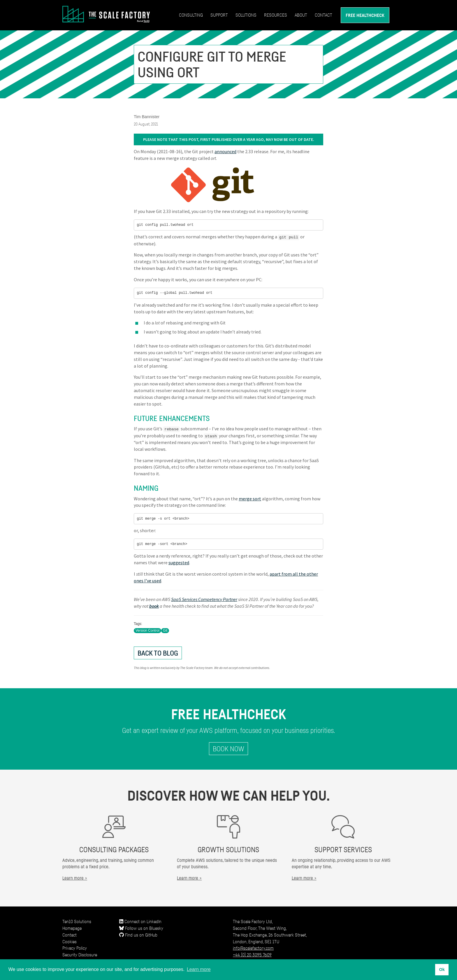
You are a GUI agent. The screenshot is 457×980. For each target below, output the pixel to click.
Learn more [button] (199, 969)
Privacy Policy (75, 948)
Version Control (147, 630)
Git (165, 630)
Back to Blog (158, 652)
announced (225, 151)
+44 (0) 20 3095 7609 (252, 954)
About (301, 15)
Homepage (72, 927)
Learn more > (75, 878)
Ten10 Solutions (77, 921)
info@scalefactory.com (253, 948)
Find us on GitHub (138, 934)
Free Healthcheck (365, 15)
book (154, 605)
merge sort (250, 498)
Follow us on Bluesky (141, 927)
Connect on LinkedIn (140, 921)
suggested (179, 562)
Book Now (228, 748)
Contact (324, 15)
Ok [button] (442, 969)
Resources (276, 15)
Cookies (70, 941)
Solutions (246, 15)
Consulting (191, 15)
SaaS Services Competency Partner (204, 599)
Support (219, 15)
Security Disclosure (80, 954)
